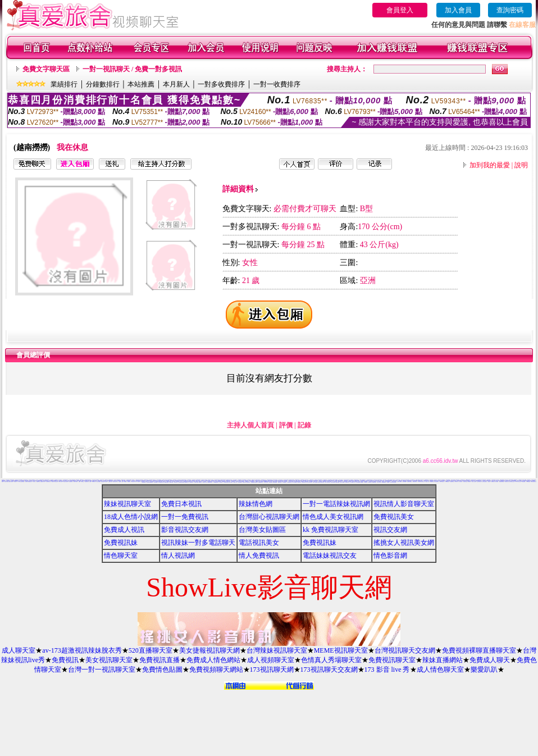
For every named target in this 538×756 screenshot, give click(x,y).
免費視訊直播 (159, 660)
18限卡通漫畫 (171, 482)
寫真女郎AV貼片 (205, 482)
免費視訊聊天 (3, 481)
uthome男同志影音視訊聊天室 (268, 482)
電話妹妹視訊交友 (330, 555)
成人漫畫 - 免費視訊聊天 (72, 480)
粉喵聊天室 (366, 482)
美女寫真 (26, 482)
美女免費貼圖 (62, 481)
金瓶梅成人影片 (187, 482)
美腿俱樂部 (362, 482)
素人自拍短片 (461, 482)
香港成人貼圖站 (465, 482)
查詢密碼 (510, 10)
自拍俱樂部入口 (30, 482)
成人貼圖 (90, 482)
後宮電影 (489, 482)
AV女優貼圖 (61, 481)
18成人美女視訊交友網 (393, 482)
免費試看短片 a (304, 482)
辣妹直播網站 (443, 660)
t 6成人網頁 (419, 482)
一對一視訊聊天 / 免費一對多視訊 (132, 69)
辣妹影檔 (15, 482)
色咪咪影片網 (229, 482)
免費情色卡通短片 (66, 482)
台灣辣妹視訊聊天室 (277, 650)
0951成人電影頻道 (518, 482)
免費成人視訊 (124, 530)
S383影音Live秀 (357, 481)
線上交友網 (493, 481)
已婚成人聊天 (110, 482)
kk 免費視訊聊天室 (330, 530)
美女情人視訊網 (474, 482)
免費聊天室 (200, 482)
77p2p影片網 (94, 482)
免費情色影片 (272, 481)
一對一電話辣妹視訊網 (336, 504)
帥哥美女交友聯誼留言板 (321, 482)
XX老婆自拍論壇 (166, 482)
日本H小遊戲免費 (315, 482)
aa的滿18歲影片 (56, 481)
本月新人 (176, 84)
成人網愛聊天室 (412, 480)
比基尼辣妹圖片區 (11, 482)
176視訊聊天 (271, 482)
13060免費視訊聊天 (216, 482)
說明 (521, 165)
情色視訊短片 (86, 482)
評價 (286, 425)
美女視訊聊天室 (109, 660)
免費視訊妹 (121, 543)
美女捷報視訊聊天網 (209, 650)
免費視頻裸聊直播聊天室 (479, 650)
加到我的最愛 (490, 165)
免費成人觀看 (6, 482)
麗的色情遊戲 (338, 482)
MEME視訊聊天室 (341, 650)
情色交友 (396, 481)
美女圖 (3, 482)
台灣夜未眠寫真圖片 (355, 482)
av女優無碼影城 (384, 482)
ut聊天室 (83, 482)
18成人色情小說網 (131, 517)
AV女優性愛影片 (523, 482)
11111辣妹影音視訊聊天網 (21, 482)
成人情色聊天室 (440, 670)
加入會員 (458, 10)
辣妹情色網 (256, 504)
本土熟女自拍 (438, 481)
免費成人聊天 (490, 660)
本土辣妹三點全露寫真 (484, 482)
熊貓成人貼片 (235, 482)
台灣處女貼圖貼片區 (351, 481)
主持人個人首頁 (250, 425)
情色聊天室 (121, 555)
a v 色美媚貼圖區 (358, 482)
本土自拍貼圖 (239, 481)
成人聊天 (34, 482)
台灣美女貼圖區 (262, 530)
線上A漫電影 (496, 482)
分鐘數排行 (103, 84)
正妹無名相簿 (248, 482)
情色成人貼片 (176, 482)
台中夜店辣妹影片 (48, 482)
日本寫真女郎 (456, 482)
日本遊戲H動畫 (404, 482)
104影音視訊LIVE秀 (134, 482)
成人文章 (106, 482)
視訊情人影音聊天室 (404, 504)
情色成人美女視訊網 (333, 517)
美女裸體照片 (103, 482)
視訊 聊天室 (31, 481)
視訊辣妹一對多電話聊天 (198, 543)
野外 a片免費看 (342, 482)
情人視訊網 (178, 555)
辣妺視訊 (388, 482)
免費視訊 (65, 660)
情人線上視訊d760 (309, 482)
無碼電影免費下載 (270, 481)
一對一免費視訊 (185, 517)
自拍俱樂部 (221, 482)
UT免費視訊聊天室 (261, 482)
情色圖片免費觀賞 (409, 482)
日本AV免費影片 (285, 482)
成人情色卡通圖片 (345, 482)
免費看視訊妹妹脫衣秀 (297, 482)
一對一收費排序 (277, 84)
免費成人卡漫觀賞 (399, 482)
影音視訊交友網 (185, 530)
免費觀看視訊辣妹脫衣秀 (254, 482)
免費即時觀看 (98, 482)
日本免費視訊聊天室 (226, 482)
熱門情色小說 (507, 482)
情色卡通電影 (231, 482)
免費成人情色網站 (213, 660)
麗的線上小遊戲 (121, 482)
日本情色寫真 (233, 482)
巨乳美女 (53, 482)
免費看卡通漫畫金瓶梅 (150, 482)
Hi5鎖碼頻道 (447, 482)
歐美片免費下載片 (333, 482)
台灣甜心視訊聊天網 (269, 517)
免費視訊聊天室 (392, 660)
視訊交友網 (390, 530)
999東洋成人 (370, 482)
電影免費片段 (347, 482)
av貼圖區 (125, 482)
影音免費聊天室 (452, 482)
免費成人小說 (427, 482)
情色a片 (80, 482)
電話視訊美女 (259, 543)
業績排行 (64, 84)
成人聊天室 (19, 650)
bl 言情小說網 (295, 481)
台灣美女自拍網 (196, 482)
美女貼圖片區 (56, 482)
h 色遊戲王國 (332, 481)
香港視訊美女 (340, 482)
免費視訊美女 (394, 517)
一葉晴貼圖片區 (70, 482)
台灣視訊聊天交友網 (405, 650)
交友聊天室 (114, 482)
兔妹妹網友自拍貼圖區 (181, 482)
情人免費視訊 (259, 555)
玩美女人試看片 (76, 482)
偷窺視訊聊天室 (198, 481)
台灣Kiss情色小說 (442, 482)
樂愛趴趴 (484, 670)
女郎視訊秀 (469, 482)
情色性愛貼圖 (156, 482)
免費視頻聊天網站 (216, 670)
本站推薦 (141, 84)
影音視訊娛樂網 (511, 480)
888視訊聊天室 (297, 480)
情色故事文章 (192, 482)
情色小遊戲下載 (437, 482)
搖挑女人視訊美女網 (404, 543)
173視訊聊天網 (272, 670)
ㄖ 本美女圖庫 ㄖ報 (352, 482)
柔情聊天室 (493, 482)
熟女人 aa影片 (379, 482)
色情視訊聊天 (299, 482)
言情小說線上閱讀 (327, 482)
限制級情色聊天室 (210, 482)
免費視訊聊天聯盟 (501, 482)
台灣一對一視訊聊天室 (102, 670)
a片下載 (174, 482)
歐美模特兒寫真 (374, 482)
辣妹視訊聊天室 (127, 504)
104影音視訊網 (324, 482)
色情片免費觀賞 (519, 481)
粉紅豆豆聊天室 (479, 482)
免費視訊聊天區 (415, 482)
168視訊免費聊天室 (158, 481)
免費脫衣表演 (38, 482)
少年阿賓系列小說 (181, 481)
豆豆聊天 (116, 481)
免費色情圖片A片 (144, 482)
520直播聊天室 (151, 650)
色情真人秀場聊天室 (331, 660)
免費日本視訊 (181, 504)
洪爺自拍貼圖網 (275, 482)
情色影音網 (390, 555)
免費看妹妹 (129, 482)
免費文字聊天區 (46, 69)
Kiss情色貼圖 (528, 482)
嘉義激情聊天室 (432, 482)
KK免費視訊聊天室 (161, 482)
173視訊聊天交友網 (329, 670)
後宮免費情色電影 (161, 481)
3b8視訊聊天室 (289, 482)
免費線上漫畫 (280, 482)
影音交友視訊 (58, 481)
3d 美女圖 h (107, 480)
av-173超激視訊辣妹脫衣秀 (82, 650)
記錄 (304, 425)
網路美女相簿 (281, 481)
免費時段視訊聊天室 (184, 480)
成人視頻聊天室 (271, 660)
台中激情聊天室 (277, 481)
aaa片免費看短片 (295, 482)
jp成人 (117, 482)
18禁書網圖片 (328, 481)
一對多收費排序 (221, 84)
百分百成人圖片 (398, 480)
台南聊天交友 (423, 482)
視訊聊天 (139, 482)
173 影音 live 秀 (387, 670)
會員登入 (400, 10)
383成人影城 (61, 482)
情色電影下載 (244, 482)
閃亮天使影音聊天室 (534, 482)
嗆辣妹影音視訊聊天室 (512, 482)
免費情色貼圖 (162, 670)
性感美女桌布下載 (43, 482)
